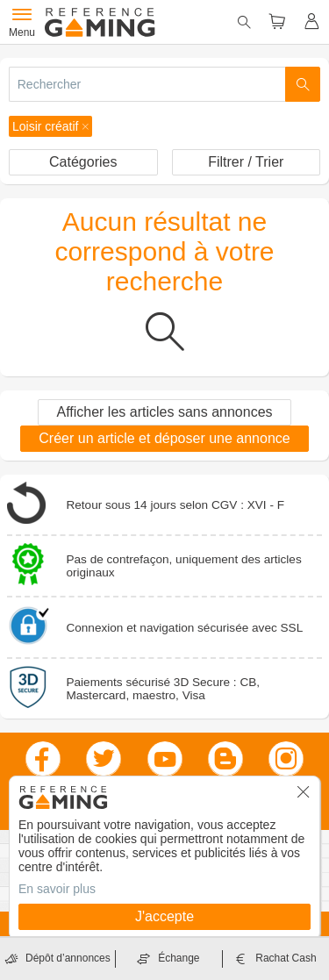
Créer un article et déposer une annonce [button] (164, 438)
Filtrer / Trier (246, 162)
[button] (50, 126)
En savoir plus (57, 889)
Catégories (83, 162)
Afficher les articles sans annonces (164, 412)
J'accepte (164, 916)
